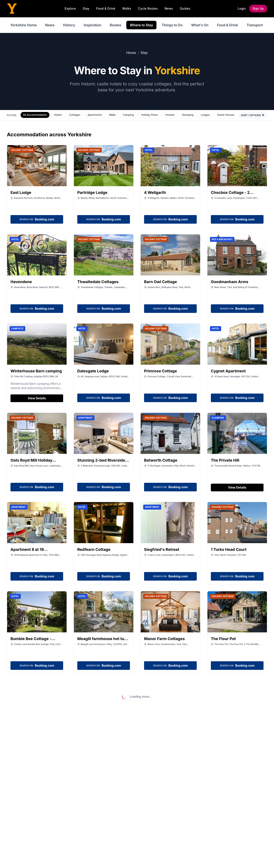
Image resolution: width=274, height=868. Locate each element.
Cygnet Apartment (228, 371)
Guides (185, 8)
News (169, 8)
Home (131, 53)
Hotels (58, 115)
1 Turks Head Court (229, 549)
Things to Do (172, 25)
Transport (255, 25)
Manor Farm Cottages (164, 639)
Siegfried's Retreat (162, 549)
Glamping (188, 115)
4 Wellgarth (155, 192)
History (69, 25)
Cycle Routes (148, 8)
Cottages (75, 115)
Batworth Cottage (161, 460)
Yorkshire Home (23, 25)
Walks (127, 8)
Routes (116, 25)
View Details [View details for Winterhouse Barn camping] (37, 398)
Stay (86, 8)
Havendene (21, 282)
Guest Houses (226, 115)
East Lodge (21, 192)
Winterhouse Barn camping (36, 371)
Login (242, 8)
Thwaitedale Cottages (98, 282)
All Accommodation (35, 115)
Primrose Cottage (160, 371)
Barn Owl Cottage (161, 282)
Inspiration (92, 25)
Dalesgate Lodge (93, 371)
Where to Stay (141, 25)
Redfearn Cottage (94, 549)
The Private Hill (225, 460)
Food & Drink (106, 8)
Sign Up (258, 8)
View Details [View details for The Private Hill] (237, 487)
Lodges (205, 115)
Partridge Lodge (92, 192)
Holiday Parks (150, 115)
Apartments (95, 115)
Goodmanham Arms (230, 282)
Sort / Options (253, 115)
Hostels (170, 115)
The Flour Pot (223, 639)
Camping (128, 115)
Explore (70, 8)
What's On (200, 25)
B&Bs (112, 115)
